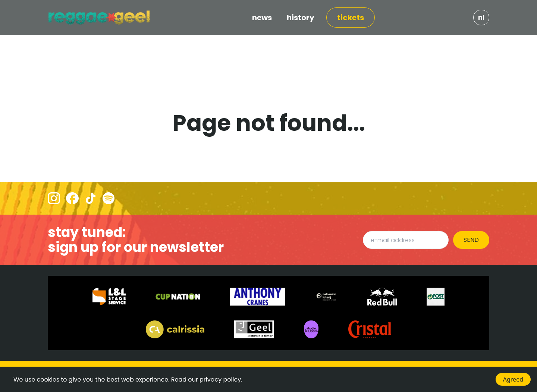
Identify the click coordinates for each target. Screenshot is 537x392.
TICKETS (351, 18)
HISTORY (301, 18)
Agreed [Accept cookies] (513, 379)
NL (481, 17)
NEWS (262, 18)
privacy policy (220, 380)
